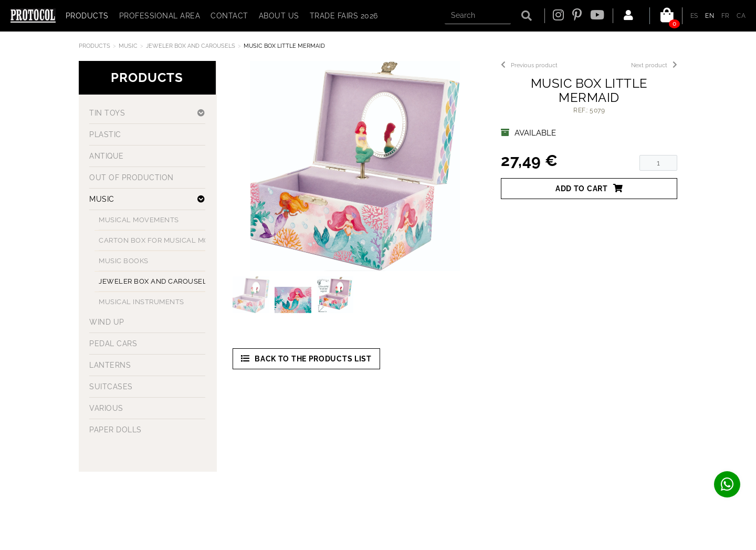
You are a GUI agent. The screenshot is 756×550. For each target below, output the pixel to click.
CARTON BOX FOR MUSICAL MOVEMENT (169, 240)
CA (741, 16)
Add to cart (589, 188)
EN (710, 16)
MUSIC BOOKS (124, 261)
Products (94, 46)
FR (726, 16)
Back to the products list (306, 359)
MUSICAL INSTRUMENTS (141, 302)
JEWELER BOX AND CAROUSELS (191, 46)
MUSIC (128, 46)
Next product (654, 65)
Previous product (529, 65)
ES (694, 16)
